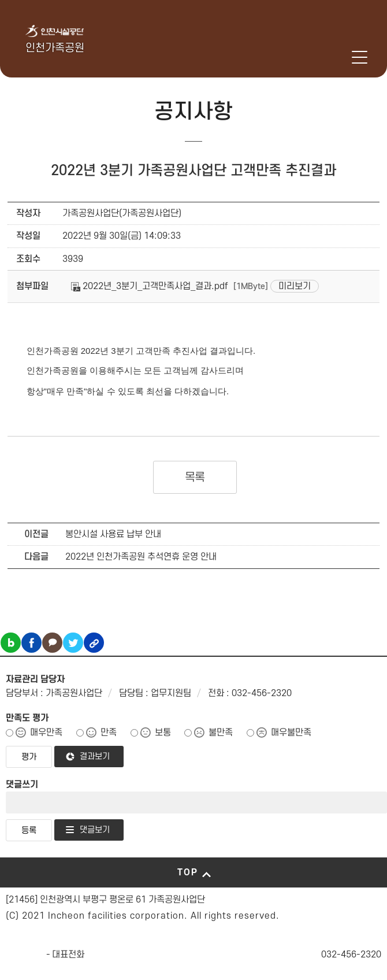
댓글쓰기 (22, 785)
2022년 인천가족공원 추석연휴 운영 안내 (141, 557)
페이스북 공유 (31, 643)
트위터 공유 (73, 643)
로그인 (343, 57)
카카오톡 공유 (52, 643)
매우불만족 (291, 733)
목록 (195, 478)
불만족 (221, 733)
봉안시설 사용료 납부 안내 (113, 534)
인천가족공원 (55, 48)
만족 (109, 733)
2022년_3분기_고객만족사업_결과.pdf (150, 286)
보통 (163, 733)
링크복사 (94, 643)
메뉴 (360, 57)
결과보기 (95, 757)
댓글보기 (95, 830)
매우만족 (46, 733)
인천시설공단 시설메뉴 (313, 57)
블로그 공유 (11, 643)
